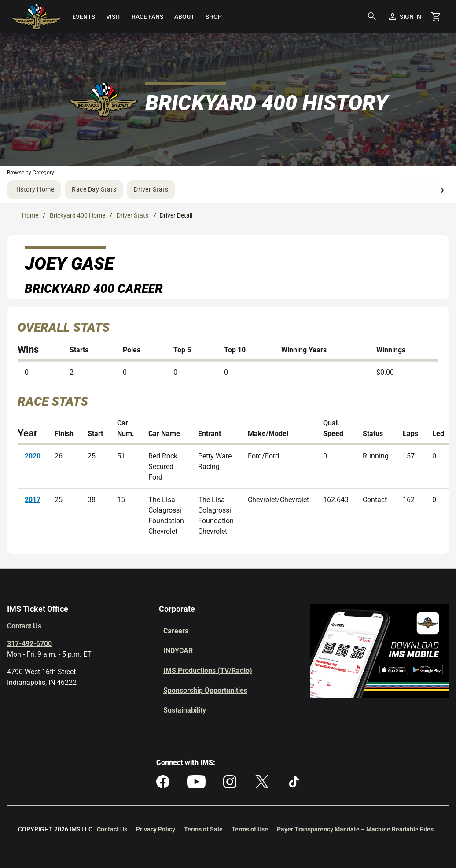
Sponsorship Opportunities (205, 690)
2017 (33, 500)
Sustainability (185, 710)
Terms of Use (250, 829)
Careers (176, 631)
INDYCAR (178, 651)
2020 (33, 456)
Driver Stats (151, 189)
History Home (34, 189)
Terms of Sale (203, 829)
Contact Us (24, 626)
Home (30, 215)
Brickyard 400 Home (77, 215)
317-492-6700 (29, 644)
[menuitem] (83, 17)
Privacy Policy (156, 829)
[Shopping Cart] (436, 17)
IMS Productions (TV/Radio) (208, 670)
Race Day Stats (94, 189)
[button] (372, 17)
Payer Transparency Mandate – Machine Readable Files (355, 829)
